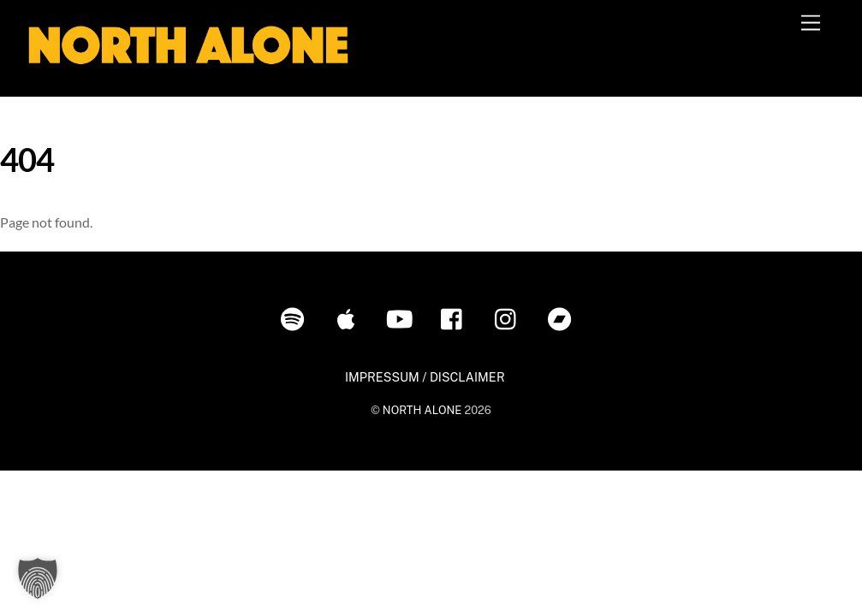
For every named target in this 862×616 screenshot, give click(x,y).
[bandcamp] (563, 318)
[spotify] (296, 318)
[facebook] (456, 318)
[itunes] (349, 318)
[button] (38, 578)
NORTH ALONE (422, 410)
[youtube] (403, 318)
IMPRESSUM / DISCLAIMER (425, 377)
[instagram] (510, 318)
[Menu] (811, 24)
